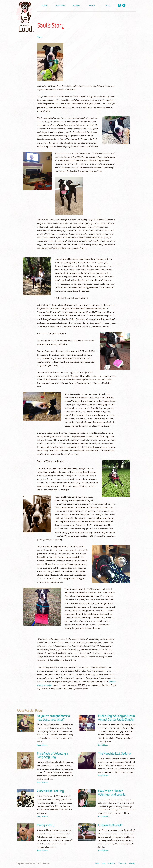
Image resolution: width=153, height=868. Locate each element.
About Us (112, 863)
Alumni (76, 6)
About (92, 6)
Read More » (42, 745)
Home (45, 6)
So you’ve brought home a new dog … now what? (53, 718)
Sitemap (132, 863)
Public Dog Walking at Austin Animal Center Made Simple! (116, 718)
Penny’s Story (46, 825)
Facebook (119, 5)
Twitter (124, 5)
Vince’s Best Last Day (50, 791)
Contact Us (122, 863)
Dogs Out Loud (25, 16)
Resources (60, 6)
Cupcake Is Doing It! (110, 825)
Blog (108, 6)
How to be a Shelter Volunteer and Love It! (112, 793)
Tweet (40, 37)
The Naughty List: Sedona (114, 754)
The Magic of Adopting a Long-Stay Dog (52, 755)
